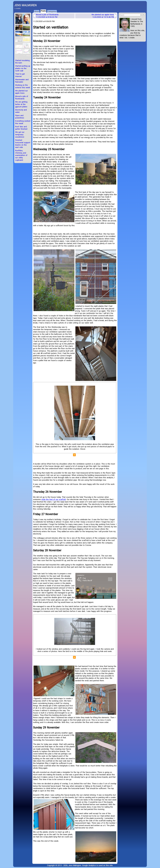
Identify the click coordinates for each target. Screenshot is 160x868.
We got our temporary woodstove (20, 135)
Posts (43, 11)
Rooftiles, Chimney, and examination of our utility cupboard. (21, 155)
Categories (52, 12)
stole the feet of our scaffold (54, 499)
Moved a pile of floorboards (47, 16)
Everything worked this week (23, 122)
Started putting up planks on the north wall (23, 68)
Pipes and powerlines (20, 117)
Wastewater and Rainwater (22, 81)
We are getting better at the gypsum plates (21, 104)
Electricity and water (21, 111)
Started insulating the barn (22, 62)
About (37, 12)
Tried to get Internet (20, 75)
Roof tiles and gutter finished (21, 128)
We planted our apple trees (103, 16)
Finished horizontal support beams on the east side (23, 144)
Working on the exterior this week (23, 86)
